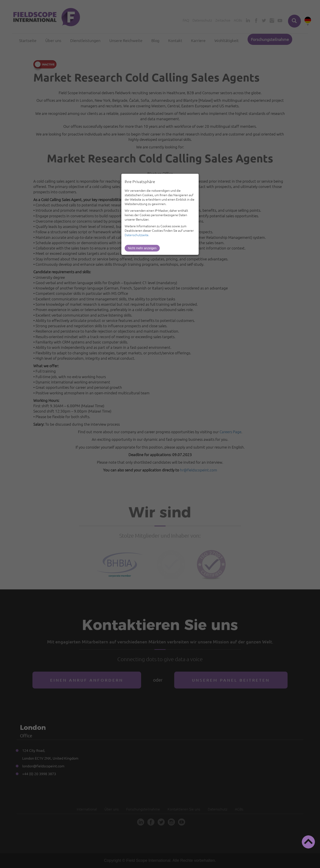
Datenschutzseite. (137, 235)
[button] (308, 842)
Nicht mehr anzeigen (142, 248)
